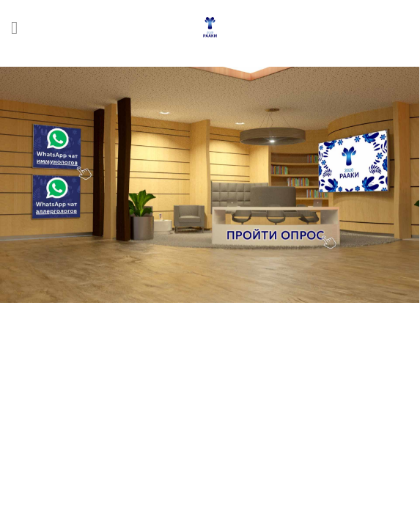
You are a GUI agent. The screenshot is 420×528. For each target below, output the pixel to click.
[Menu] (20, 27)
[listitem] (56, 147)
